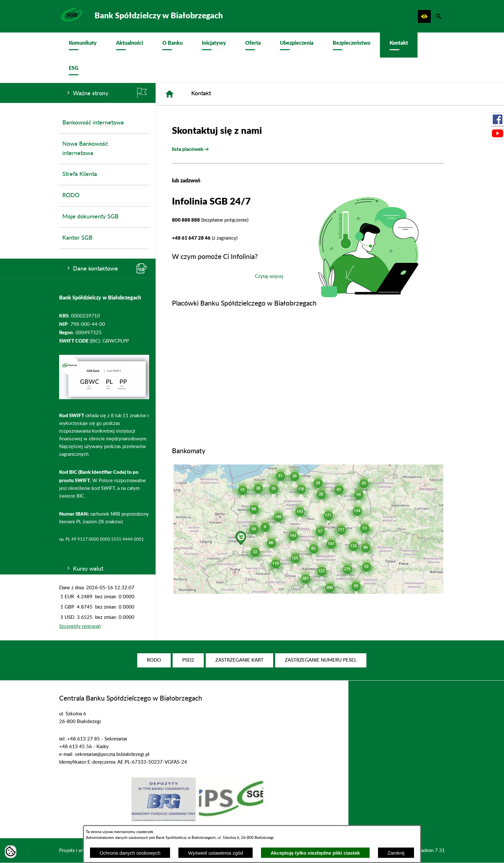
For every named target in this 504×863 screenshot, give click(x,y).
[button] (424, 16)
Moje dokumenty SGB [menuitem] (90, 217)
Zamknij (396, 853)
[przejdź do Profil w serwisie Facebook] (498, 119)
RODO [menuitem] (71, 196)
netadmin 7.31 (430, 851)
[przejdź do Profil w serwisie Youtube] (498, 133)
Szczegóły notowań (80, 626)
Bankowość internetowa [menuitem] (93, 123)
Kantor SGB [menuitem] (77, 238)
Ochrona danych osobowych (130, 853)
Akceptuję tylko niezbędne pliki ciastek (315, 853)
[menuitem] (83, 45)
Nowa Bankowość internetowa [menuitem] (85, 149)
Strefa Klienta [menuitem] (80, 174)
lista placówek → (190, 149)
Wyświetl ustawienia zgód (216, 853)
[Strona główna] (170, 94)
